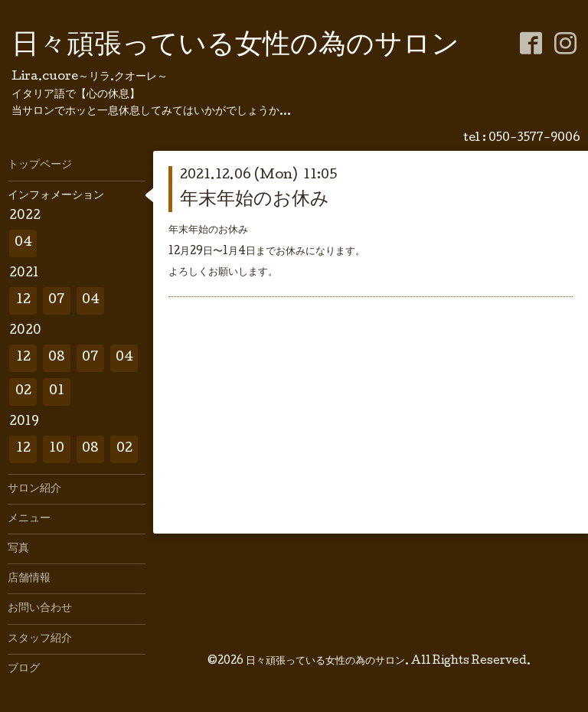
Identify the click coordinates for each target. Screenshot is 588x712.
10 (57, 449)
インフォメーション (56, 196)
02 (23, 392)
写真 (18, 549)
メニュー (29, 519)
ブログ (24, 669)
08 (57, 358)
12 (23, 300)
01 (57, 392)
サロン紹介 (34, 489)
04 (23, 243)
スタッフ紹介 (40, 639)
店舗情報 (29, 579)
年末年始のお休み (255, 200)
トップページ (40, 165)
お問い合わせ (40, 609)
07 (57, 300)
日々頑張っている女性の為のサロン (235, 47)
